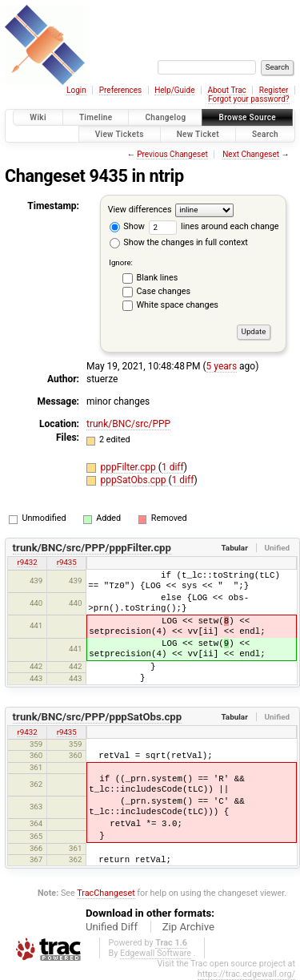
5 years (222, 366)
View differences (140, 210)
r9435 (67, 562)
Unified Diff (112, 927)
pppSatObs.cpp (135, 480)
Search (265, 134)
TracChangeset (106, 893)
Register (274, 90)
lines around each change (214, 226)
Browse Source (247, 117)
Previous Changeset (172, 154)
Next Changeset (251, 154)
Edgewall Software (156, 953)
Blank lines (158, 278)
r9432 (28, 562)
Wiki (38, 117)
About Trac (226, 90)
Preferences (120, 90)
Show (127, 226)
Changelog (165, 117)
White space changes (178, 305)
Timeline (96, 117)
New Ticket (198, 134)
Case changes (164, 291)
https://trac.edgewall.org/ (246, 974)
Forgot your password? (249, 99)
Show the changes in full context (179, 242)
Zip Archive (188, 927)
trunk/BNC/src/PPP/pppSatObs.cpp (98, 717)
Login (76, 90)
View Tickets (120, 134)
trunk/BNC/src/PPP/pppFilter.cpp (92, 548)
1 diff (173, 467)
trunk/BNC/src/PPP (128, 424)
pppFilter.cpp (130, 467)
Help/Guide (174, 90)
